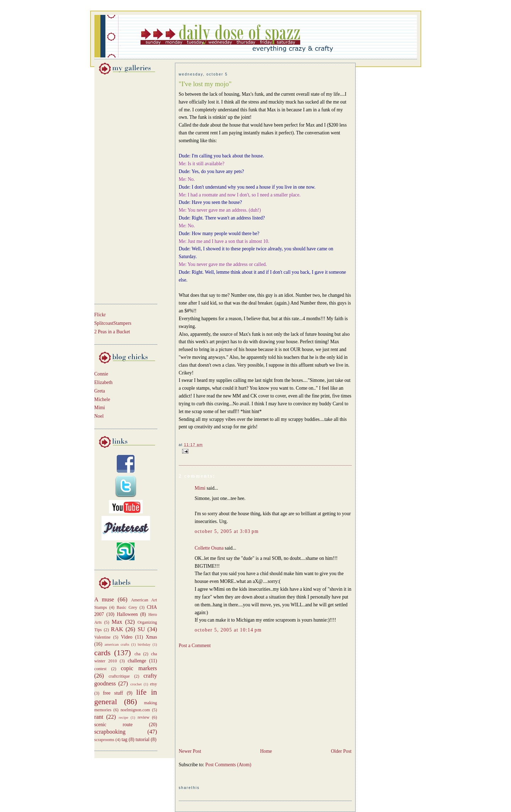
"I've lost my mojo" (205, 84)
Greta (100, 391)
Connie (101, 374)
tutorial (142, 739)
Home (266, 751)
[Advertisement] (116, 188)
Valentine (103, 637)
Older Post (341, 751)
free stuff (113, 693)
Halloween (127, 614)
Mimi (100, 408)
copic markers (139, 668)
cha (138, 654)
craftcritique (119, 676)
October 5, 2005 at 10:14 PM (228, 630)
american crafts (117, 644)
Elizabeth (104, 382)
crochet (136, 684)
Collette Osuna (209, 548)
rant (99, 717)
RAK (117, 629)
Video (127, 637)
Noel (99, 416)
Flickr (100, 315)
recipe (124, 717)
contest (101, 669)
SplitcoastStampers (113, 323)
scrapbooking (110, 732)
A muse (104, 599)
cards (103, 653)
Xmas (152, 637)
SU (141, 629)
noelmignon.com (135, 710)
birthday (144, 644)
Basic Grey (127, 607)
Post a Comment (195, 646)
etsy (154, 684)
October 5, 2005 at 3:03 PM (227, 531)
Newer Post (190, 751)
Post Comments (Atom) (229, 765)
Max (117, 622)
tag (125, 739)
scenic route (114, 725)
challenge (137, 661)
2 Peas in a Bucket (112, 332)
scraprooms (105, 740)
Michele (102, 399)
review (144, 717)
